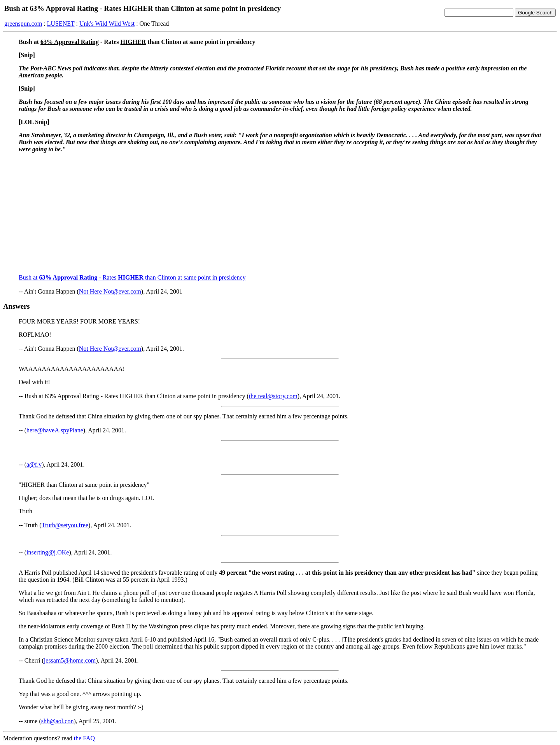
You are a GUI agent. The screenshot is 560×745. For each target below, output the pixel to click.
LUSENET (61, 24)
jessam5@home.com (70, 660)
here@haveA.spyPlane (55, 430)
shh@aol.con (58, 721)
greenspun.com (23, 24)
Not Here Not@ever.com (110, 291)
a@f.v (34, 464)
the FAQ (84, 738)
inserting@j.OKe (48, 552)
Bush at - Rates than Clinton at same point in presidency (132, 277)
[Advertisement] (280, 213)
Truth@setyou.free (65, 525)
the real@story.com (273, 396)
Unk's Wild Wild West (107, 24)
